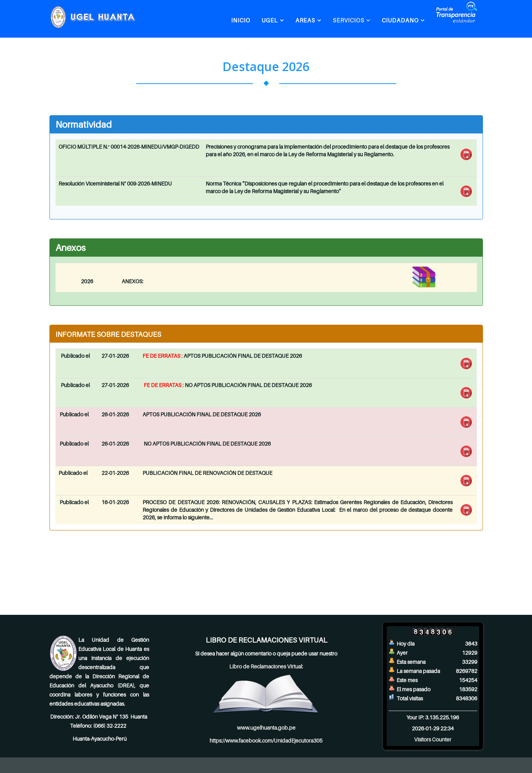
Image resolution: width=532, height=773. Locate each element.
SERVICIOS (349, 20)
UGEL (270, 20)
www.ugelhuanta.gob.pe (266, 728)
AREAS (305, 20)
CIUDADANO (400, 20)
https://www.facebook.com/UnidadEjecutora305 (266, 740)
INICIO (241, 20)
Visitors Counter (433, 739)
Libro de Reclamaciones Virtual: (266, 666)
